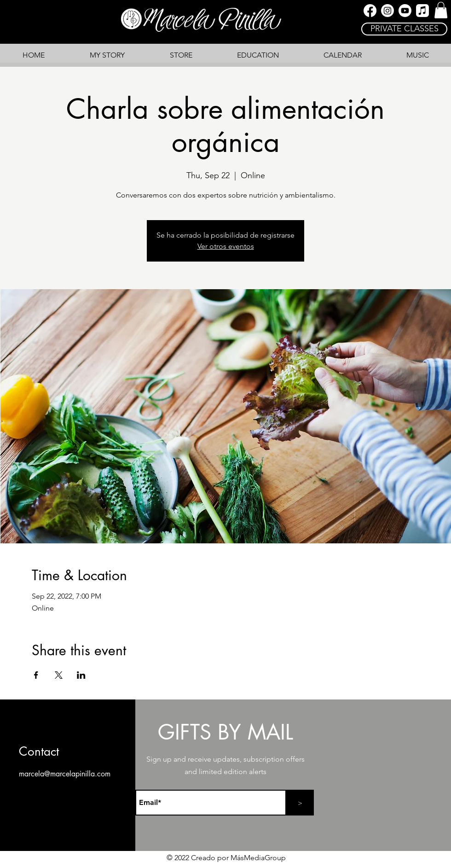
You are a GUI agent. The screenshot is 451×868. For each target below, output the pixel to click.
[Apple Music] (422, 11)
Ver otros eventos (226, 246)
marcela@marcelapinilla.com (65, 774)
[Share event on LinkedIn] (81, 675)
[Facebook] (370, 11)
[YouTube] (405, 11)
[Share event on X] (59, 675)
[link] (441, 10)
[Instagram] (387, 11)
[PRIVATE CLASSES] (404, 29)
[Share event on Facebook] (36, 675)
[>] (300, 803)
